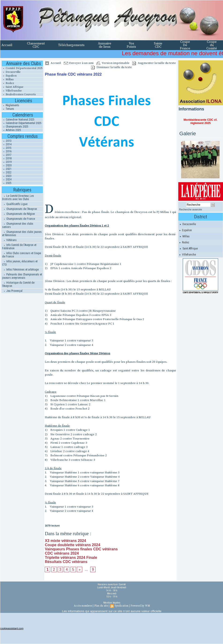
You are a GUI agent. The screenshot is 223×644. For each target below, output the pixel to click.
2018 (7, 158)
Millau (7, 79)
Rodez (8, 83)
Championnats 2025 (15, 127)
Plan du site (101, 606)
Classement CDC (36, 45)
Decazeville (11, 72)
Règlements (10, 105)
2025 (7, 183)
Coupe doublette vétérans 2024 (72, 545)
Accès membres (83, 606)
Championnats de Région (19, 214)
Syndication (121, 606)
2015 (7, 148)
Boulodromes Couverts (19, 94)
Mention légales (112, 603)
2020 (7, 165)
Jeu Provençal (12, 291)
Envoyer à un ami (79, 63)
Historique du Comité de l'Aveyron (18, 284)
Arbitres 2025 (11, 130)
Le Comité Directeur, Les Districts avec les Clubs (18, 198)
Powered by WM (140, 606)
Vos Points (131, 45)
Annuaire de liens (105, 45)
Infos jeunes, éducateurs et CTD (20, 263)
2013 (7, 141)
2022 (7, 172)
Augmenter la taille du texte (154, 63)
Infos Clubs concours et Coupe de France (22, 255)
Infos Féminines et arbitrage (20, 270)
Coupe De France (185, 45)
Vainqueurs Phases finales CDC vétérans (81, 549)
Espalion (9, 76)
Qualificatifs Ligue (15, 204)
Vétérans (9, 240)
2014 (7, 144)
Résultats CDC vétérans (66, 562)
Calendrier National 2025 (18, 120)
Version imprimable (113, 63)
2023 (7, 176)
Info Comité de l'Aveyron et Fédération (19, 247)
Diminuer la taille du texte (111, 67)
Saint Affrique (12, 87)
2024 (7, 179)
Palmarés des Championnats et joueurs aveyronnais (22, 276)
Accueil (7, 45)
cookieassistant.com (12, 628)
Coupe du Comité (212, 45)
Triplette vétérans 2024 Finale (71, 558)
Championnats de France (19, 219)
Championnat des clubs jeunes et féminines (22, 234)
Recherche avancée (191, 209)
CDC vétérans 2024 (62, 553)
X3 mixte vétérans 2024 (65, 541)
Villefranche (12, 91)
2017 (7, 155)
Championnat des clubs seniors (18, 225)
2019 (7, 162)
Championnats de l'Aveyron (20, 209)
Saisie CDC (158, 45)
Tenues (8, 109)
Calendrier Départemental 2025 (22, 123)
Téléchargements (71, 45)
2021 (7, 169)
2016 (7, 151)
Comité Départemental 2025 (22, 68)
